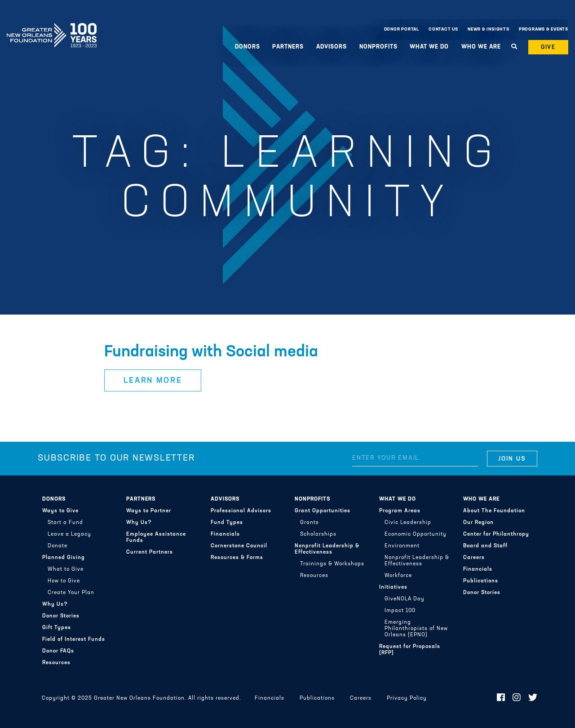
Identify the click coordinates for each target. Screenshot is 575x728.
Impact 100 (400, 611)
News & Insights (489, 29)
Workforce (398, 576)
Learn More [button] (153, 381)
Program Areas (400, 511)
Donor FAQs (58, 651)
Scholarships (318, 534)
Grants (310, 523)
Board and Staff (485, 546)
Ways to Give (60, 511)
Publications (481, 581)
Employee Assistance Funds (156, 537)
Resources (56, 663)
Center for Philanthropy (496, 534)
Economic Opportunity (416, 534)
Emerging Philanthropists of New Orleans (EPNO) (416, 629)
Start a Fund (65, 523)
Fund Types (227, 523)
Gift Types (57, 628)
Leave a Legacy (69, 534)
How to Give (64, 581)
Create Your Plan (71, 593)
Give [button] (548, 47)
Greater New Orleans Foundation (52, 27)
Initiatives (393, 587)
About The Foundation (494, 511)
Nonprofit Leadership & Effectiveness (327, 549)
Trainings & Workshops (332, 564)
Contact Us (443, 29)
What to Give (66, 569)
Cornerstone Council (239, 546)
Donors (248, 47)
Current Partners (150, 552)
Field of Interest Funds (74, 639)
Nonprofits (378, 47)
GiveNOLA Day (405, 599)
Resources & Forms (237, 558)
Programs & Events (544, 29)
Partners (288, 47)
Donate (57, 546)
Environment (402, 546)
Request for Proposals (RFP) (410, 650)
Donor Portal (402, 29)
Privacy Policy (407, 698)
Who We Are (481, 47)
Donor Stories (61, 616)
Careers (474, 558)
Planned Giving (64, 558)
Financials (225, 534)
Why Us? (55, 604)
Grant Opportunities (323, 511)
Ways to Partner (149, 511)
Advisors (332, 47)
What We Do (429, 47)
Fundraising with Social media (211, 352)
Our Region (478, 523)
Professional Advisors (241, 511)
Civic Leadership (408, 523)
